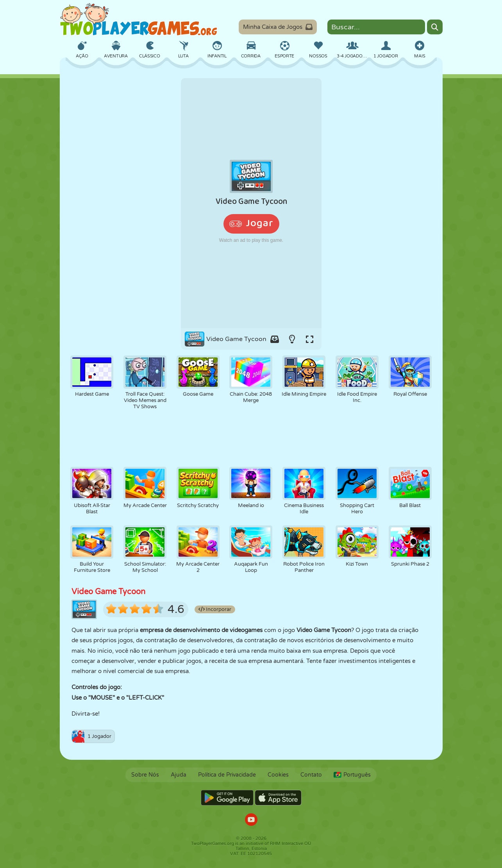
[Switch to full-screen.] (310, 339)
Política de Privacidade (227, 775)
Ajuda (179, 775)
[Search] (435, 27)
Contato (311, 775)
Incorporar (215, 609)
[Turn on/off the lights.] (292, 339)
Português (352, 775)
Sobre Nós (145, 775)
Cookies (278, 775)
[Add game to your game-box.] (275, 339)
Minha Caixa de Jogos (278, 27)
